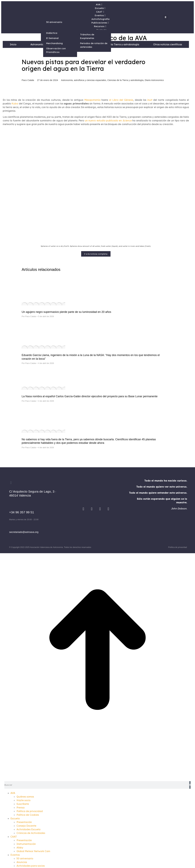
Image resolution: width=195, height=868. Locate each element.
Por (29, 316)
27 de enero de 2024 (48, 80)
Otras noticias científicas (168, 44)
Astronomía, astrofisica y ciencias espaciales (84, 80)
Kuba (15, 104)
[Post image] (43, 304)
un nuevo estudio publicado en (108, 120)
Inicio (13, 44)
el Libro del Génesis (121, 100)
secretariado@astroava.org (24, 532)
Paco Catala (28, 80)
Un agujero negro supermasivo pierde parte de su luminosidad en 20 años (66, 312)
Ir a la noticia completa (96, 254)
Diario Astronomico (154, 80)
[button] (165, 17)
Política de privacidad (178, 547)
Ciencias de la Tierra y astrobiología (118, 44)
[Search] (190, 785)
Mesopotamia (92, 100)
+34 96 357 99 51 (21, 512)
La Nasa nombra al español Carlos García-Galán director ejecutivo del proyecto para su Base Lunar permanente (90, 396)
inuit (150, 100)
